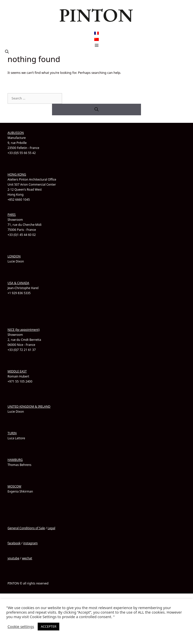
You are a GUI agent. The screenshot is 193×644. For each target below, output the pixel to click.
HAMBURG (15, 460)
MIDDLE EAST (17, 371)
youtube (13, 558)
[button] (7, 51)
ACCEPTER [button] (49, 626)
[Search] (96, 110)
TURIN (12, 433)
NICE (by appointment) (23, 330)
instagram (30, 543)
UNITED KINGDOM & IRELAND (29, 407)
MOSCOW (14, 486)
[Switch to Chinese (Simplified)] (96, 39)
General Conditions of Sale (26, 528)
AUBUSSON (16, 133)
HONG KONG (17, 174)
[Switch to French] (96, 33)
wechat (27, 558)
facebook (14, 543)
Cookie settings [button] (21, 626)
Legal (51, 528)
